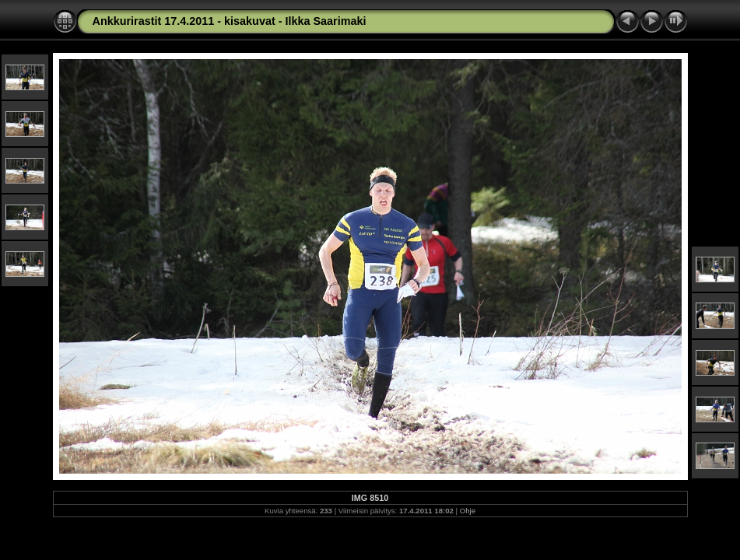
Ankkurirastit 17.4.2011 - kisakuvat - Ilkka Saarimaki (230, 21)
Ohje (468, 511)
